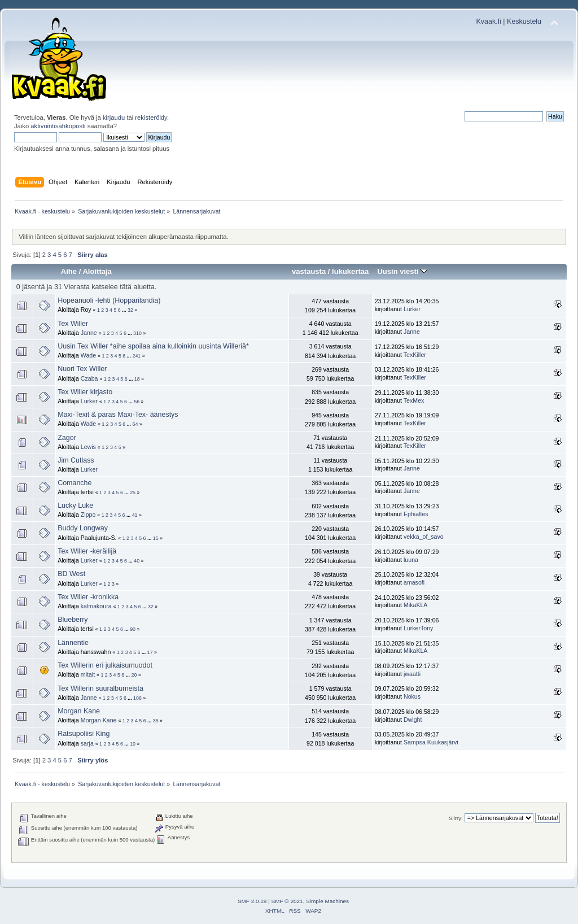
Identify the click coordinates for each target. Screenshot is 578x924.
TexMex (414, 400)
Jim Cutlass (76, 460)
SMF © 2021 (287, 901)
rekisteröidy (151, 117)
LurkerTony (418, 628)
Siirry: (456, 818)
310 (137, 333)
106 (137, 698)
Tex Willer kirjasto (85, 392)
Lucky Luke (75, 505)
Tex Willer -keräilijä (87, 551)
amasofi (414, 582)
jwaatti (412, 674)
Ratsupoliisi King (84, 734)
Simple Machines (327, 901)
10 (133, 744)
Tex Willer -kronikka (88, 597)
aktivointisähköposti (58, 126)
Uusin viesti (402, 271)
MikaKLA (415, 605)
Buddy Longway (83, 528)
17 (150, 652)
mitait (88, 674)
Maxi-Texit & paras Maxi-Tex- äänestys (118, 415)
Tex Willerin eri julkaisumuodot (105, 665)
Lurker (412, 309)
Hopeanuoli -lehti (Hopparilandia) (109, 300)
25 (133, 492)
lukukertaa (350, 271)
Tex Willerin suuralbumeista (100, 688)
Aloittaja (97, 271)
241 (136, 356)
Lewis (88, 447)
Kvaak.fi (489, 21)
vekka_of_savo (424, 537)
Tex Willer (73, 324)
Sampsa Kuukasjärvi (431, 742)
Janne (89, 333)
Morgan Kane (79, 711)
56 (137, 402)
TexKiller (415, 355)
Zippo (88, 515)
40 (137, 561)
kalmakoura (96, 606)
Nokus (412, 696)
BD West (71, 574)
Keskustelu (524, 21)
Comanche (75, 483)
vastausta (309, 271)
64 (135, 424)
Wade (88, 355)
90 (133, 629)
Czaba (89, 378)
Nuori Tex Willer (82, 369)
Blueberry (73, 620)
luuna (411, 560)
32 (130, 310)
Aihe (69, 271)
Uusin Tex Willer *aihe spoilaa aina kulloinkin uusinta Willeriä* (153, 346)
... (125, 310)
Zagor (67, 438)
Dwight (413, 720)
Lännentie (73, 643)
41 (135, 515)
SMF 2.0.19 (252, 901)
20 (134, 675)
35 (156, 721)
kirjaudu (114, 117)
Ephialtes (416, 514)
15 (156, 538)
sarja (87, 743)
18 (137, 379)
